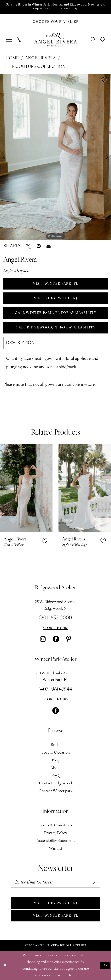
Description (20, 343)
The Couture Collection (35, 67)
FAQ (56, 776)
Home (12, 58)
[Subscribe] (93, 882)
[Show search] (93, 40)
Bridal (56, 745)
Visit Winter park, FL (56, 916)
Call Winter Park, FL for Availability (56, 313)
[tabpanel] (56, 157)
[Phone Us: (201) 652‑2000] (19, 40)
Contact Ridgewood (56, 783)
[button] (9, 39)
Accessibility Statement (56, 841)
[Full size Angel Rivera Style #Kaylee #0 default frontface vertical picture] (56, 157)
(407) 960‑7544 (56, 690)
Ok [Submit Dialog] (105, 965)
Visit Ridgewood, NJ (56, 903)
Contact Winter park (56, 791)
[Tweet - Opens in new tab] (28, 246)
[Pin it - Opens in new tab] (39, 246)
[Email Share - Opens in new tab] (49, 246)
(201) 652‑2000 (56, 618)
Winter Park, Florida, (47, 5)
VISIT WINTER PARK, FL (56, 284)
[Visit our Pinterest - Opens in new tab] (69, 639)
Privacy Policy (56, 833)
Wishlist (56, 849)
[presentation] (26, 488)
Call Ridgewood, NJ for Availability (56, 328)
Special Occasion (56, 753)
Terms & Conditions (56, 825)
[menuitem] (9, 39)
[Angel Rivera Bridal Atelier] (56, 39)
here (72, 975)
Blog (56, 760)
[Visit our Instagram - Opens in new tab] (43, 639)
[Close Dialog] (5, 966)
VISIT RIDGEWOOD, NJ (56, 298)
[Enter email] (56, 882)
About (56, 768)
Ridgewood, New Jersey (87, 5)
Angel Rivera (40, 58)
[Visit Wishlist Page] (103, 40)
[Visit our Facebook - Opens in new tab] (56, 639)
